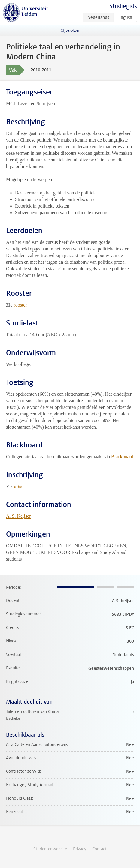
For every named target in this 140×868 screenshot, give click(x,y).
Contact (99, 849)
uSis (18, 486)
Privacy (80, 849)
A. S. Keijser (18, 516)
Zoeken (73, 31)
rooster (20, 305)
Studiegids (123, 6)
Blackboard (122, 457)
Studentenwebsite (50, 849)
